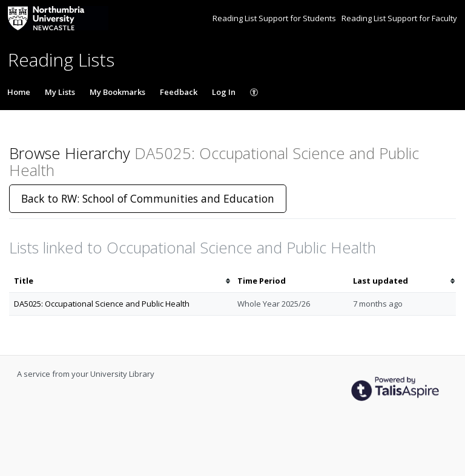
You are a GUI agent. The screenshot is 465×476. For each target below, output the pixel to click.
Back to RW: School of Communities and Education (148, 198)
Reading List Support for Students (275, 18)
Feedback (179, 92)
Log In (224, 92)
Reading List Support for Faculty (399, 18)
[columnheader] (121, 281)
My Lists (60, 92)
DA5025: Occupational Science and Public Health (102, 304)
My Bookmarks (117, 92)
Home (19, 92)
